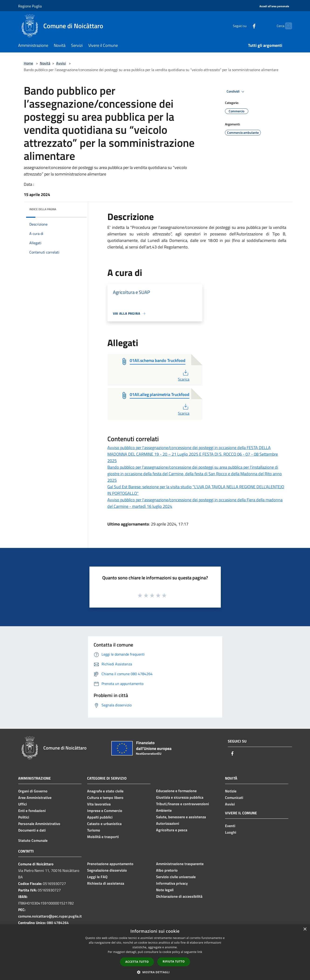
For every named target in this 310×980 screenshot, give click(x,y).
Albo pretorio (167, 870)
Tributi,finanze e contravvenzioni (182, 804)
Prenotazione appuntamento (110, 864)
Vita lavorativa (99, 804)
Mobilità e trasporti (103, 837)
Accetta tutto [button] (137, 962)
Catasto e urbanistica (104, 824)
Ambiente (164, 810)
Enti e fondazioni (32, 811)
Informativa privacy (172, 883)
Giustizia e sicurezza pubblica (180, 797)
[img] (77, 208)
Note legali (165, 890)
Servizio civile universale (176, 877)
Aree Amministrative (35, 798)
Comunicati (234, 798)
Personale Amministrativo (39, 824)
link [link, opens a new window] (200, 952)
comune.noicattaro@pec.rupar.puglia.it (50, 916)
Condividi (236, 92)
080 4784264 (58, 923)
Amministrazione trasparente (180, 864)
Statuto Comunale (33, 840)
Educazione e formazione (176, 791)
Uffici (22, 804)
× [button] (305, 929)
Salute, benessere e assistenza (181, 817)
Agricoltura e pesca (172, 830)
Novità (45, 63)
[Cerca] (286, 26)
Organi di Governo (33, 791)
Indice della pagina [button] (43, 209)
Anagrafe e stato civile (105, 791)
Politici (24, 817)
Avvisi (61, 63)
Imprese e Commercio (105, 811)
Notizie (231, 791)
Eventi (230, 826)
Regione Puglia (30, 6)
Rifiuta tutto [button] (174, 961)
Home (28, 63)
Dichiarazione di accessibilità (179, 896)
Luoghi (231, 832)
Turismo (94, 830)
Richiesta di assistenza (106, 883)
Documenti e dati (32, 830)
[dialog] (155, 952)
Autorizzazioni (168, 823)
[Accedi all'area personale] (274, 6)
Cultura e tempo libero (105, 798)
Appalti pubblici (100, 817)
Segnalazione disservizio (107, 870)
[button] (155, 972)
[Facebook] (245, 26)
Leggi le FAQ (97, 877)
